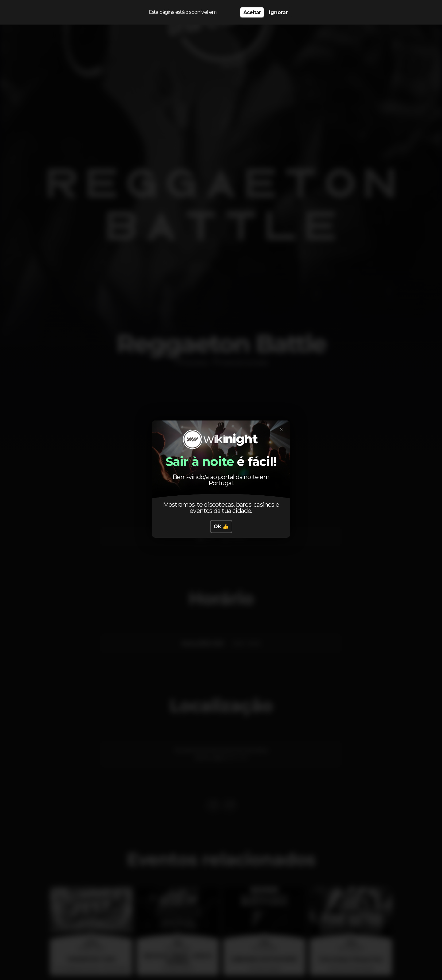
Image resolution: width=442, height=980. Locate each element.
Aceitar (252, 12)
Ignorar (278, 12)
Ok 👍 (221, 527)
